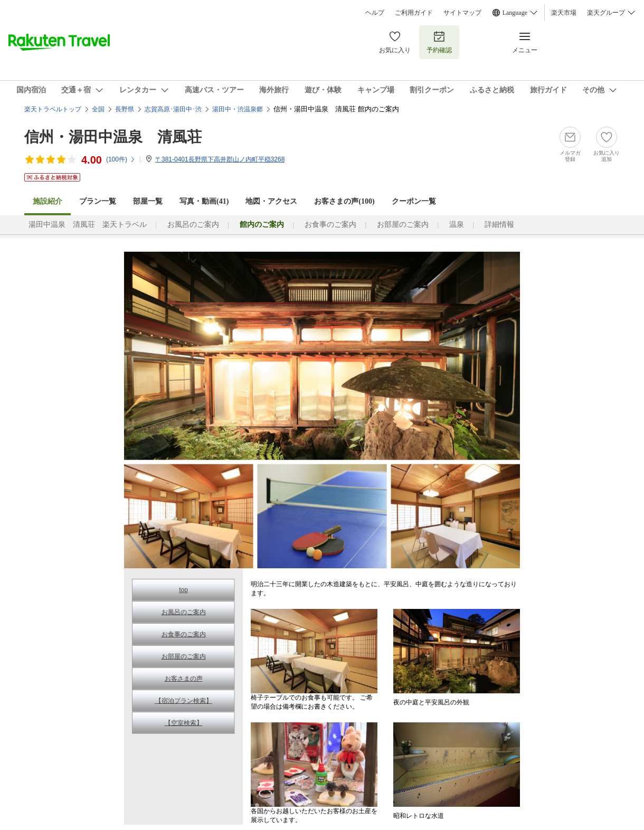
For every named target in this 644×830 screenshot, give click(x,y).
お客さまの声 (184, 679)
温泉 (457, 225)
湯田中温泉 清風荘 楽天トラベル (88, 225)
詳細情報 (499, 225)
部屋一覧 (148, 201)
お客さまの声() (344, 201)
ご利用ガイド (414, 13)
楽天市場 (564, 13)
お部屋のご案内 (403, 225)
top (183, 590)
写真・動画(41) (204, 201)
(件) (121, 159)
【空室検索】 (184, 723)
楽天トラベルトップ (53, 109)
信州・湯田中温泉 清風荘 (113, 137)
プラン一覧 (98, 201)
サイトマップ (462, 13)
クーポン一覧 (414, 201)
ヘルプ (375, 13)
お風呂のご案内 (193, 225)
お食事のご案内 (330, 225)
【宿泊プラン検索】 (184, 701)
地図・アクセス (271, 201)
